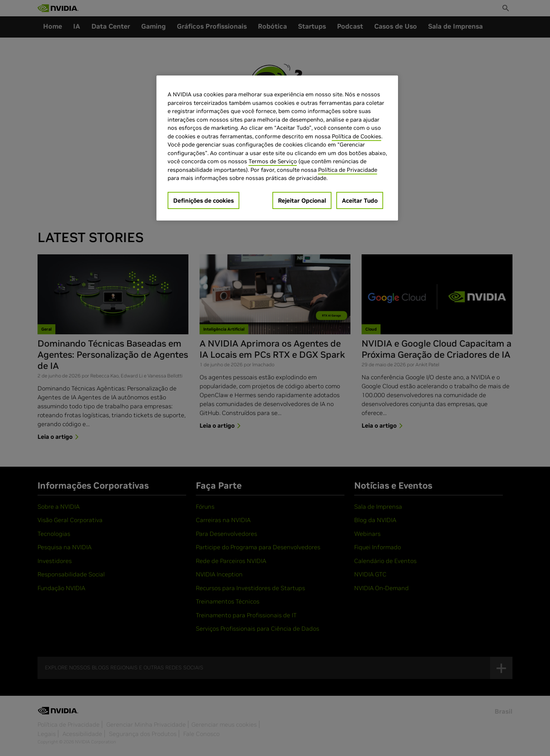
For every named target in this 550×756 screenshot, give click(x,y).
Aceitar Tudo (360, 200)
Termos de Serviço (273, 161)
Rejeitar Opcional (302, 200)
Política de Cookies (357, 136)
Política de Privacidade (348, 170)
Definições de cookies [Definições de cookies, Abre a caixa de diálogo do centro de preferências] (203, 200)
